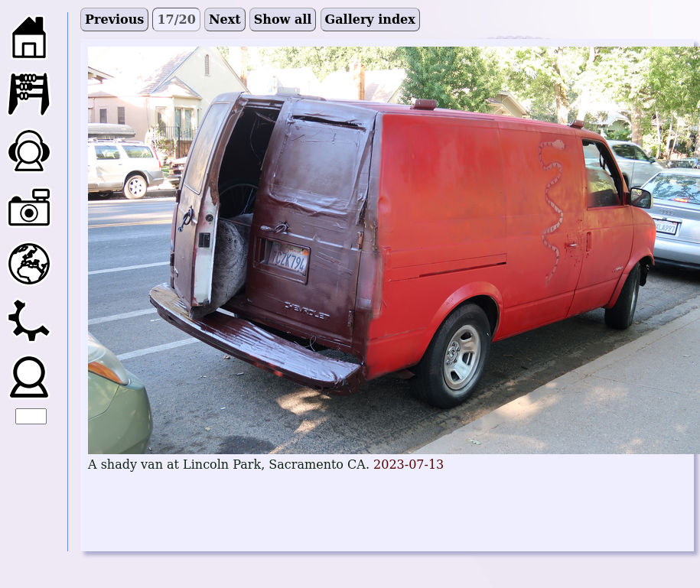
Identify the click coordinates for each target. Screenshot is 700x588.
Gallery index (370, 19)
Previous (114, 19)
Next (225, 19)
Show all (283, 19)
